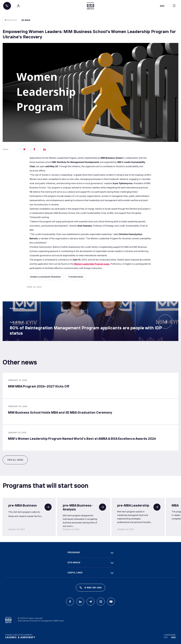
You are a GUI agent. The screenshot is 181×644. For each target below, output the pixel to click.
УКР (166, 637)
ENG (173, 637)
